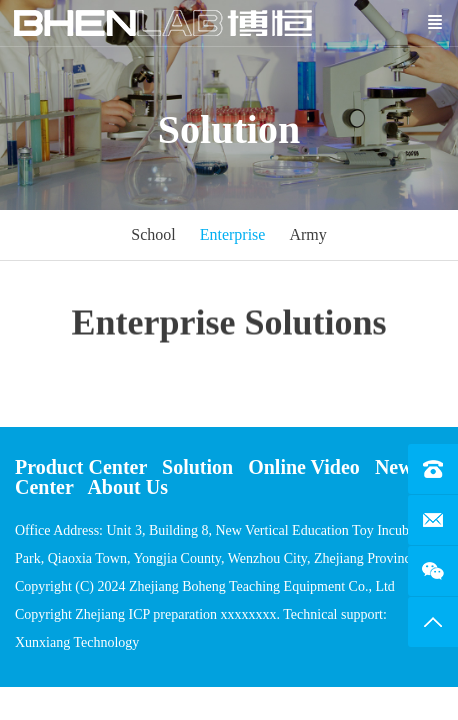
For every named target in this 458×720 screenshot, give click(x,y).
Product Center (81, 467)
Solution (197, 467)
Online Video (304, 467)
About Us (127, 487)
